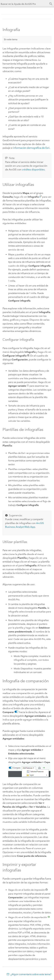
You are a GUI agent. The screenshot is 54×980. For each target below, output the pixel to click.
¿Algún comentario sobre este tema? (31, 974)
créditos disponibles (33, 169)
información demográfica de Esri (31, 148)
